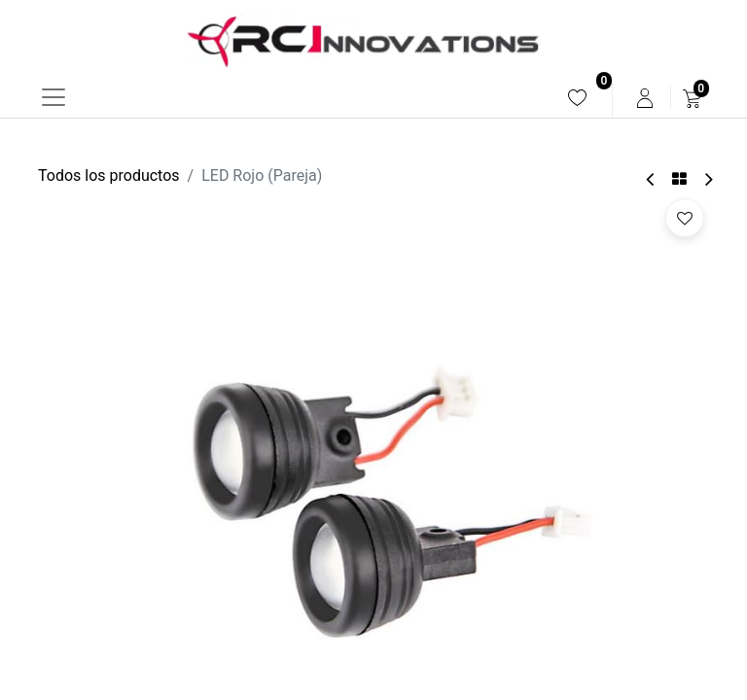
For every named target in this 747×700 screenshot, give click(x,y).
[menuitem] (577, 98)
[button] (685, 218)
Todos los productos (109, 175)
